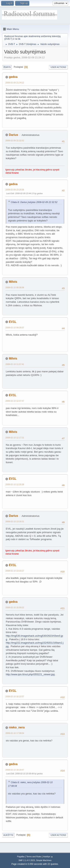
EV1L (13, 322)
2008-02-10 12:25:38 (15, 484)
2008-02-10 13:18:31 (15, 521)
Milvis (13, 282)
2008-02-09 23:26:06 (15, 190)
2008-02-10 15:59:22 (15, 607)
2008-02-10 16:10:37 (15, 696)
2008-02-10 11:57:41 (15, 364)
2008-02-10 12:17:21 (15, 438)
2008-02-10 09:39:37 (15, 328)
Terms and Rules (34, 857)
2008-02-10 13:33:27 (15, 571)
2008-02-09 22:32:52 (15, 141)
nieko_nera (17, 727)
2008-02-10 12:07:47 (15, 401)
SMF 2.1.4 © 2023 (27, 860)
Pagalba (21, 857)
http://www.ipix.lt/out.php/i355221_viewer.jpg (30, 674)
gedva (13, 77)
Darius (13, 135)
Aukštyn (8, 835)
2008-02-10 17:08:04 (15, 733)
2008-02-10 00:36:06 (15, 287)
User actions (58, 67)
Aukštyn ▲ (48, 857)
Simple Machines (44, 860)
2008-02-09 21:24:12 (15, 83)
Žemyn (7, 67)
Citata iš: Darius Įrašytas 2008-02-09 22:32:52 (34, 202)
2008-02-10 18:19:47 (15, 770)
